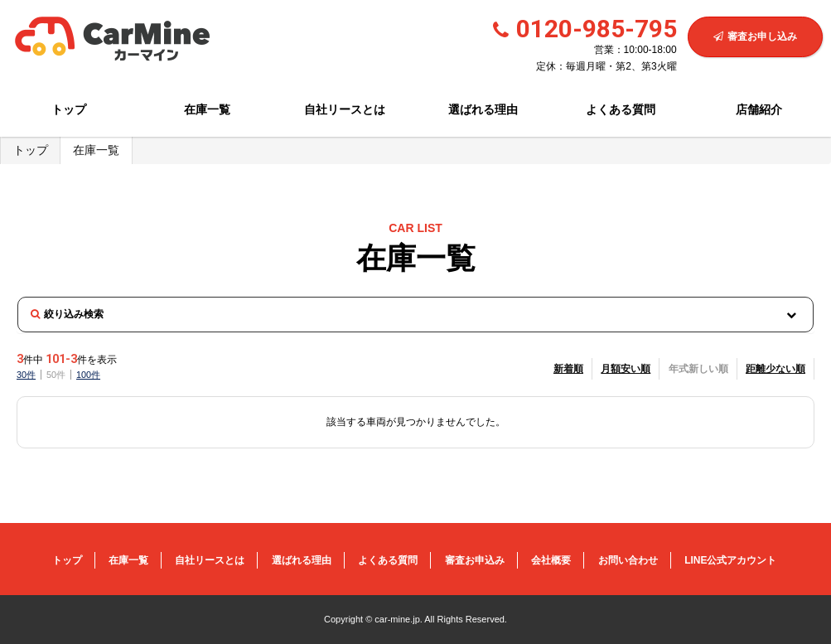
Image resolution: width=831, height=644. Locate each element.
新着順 (568, 369)
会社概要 (551, 560)
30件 (26, 375)
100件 (88, 375)
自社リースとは (345, 109)
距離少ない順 (775, 369)
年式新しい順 (698, 369)
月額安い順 (626, 369)
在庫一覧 (207, 109)
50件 (56, 375)
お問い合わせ (628, 560)
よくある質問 (621, 109)
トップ (69, 109)
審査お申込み (475, 560)
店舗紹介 (759, 109)
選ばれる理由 (483, 109)
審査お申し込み (755, 36)
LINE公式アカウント (730, 560)
